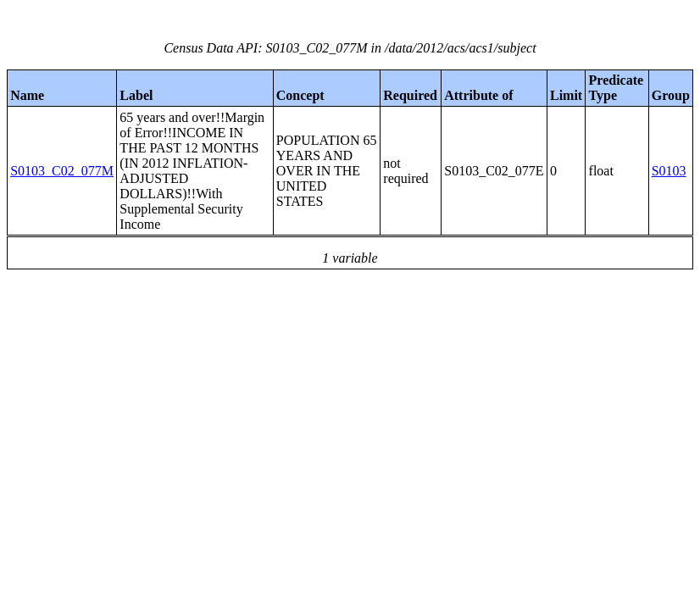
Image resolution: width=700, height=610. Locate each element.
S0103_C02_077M (62, 171)
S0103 (669, 171)
